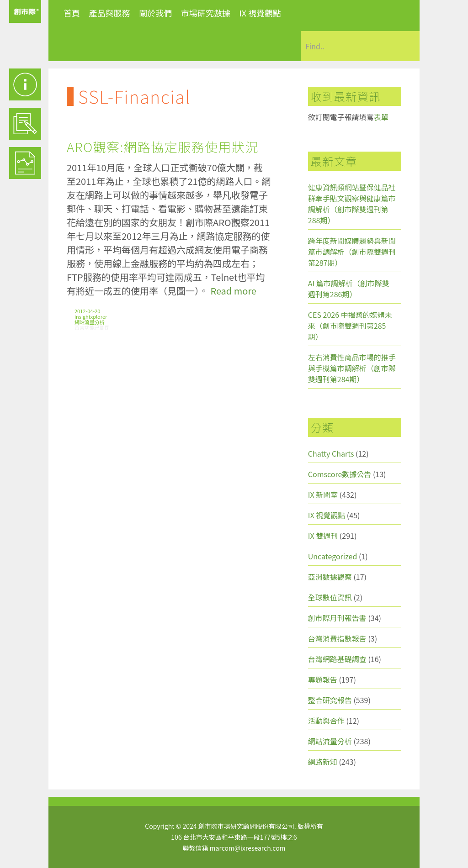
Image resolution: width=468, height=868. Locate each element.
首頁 (72, 13)
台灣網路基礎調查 (337, 659)
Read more (233, 291)
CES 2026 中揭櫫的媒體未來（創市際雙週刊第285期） (350, 326)
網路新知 (323, 762)
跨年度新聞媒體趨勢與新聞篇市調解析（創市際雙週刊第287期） (352, 252)
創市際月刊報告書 (337, 618)
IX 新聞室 (323, 494)
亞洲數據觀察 (330, 577)
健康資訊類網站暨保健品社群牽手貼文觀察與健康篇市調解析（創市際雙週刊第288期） (352, 204)
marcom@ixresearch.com (248, 848)
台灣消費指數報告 (337, 638)
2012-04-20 (87, 311)
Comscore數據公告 (340, 474)
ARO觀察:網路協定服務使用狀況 (163, 147)
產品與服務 (110, 13)
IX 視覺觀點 (260, 13)
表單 (381, 117)
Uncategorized (333, 556)
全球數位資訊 (330, 597)
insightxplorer (91, 316)
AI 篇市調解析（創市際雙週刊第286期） (349, 289)
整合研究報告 (330, 700)
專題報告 (323, 679)
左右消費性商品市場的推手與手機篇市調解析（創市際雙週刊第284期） (352, 368)
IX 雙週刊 (323, 536)
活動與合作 (326, 721)
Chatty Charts (331, 453)
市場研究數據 (206, 13)
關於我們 (155, 13)
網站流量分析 (90, 322)
